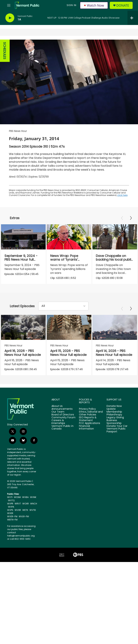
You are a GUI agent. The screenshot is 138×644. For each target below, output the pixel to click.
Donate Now (114, 422)
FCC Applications (90, 439)
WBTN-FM (12, 536)
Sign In (72, 5)
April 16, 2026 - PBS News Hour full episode (23, 361)
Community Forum (63, 434)
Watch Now (94, 5)
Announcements (62, 425)
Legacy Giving (115, 434)
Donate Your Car (117, 442)
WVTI (10, 513)
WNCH (34, 520)
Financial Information (86, 444)
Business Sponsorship (114, 438)
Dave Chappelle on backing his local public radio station (112, 260)
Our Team (58, 428)
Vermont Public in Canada (62, 444)
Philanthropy (114, 431)
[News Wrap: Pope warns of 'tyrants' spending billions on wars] (71, 237)
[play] (10, 18)
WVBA (25, 513)
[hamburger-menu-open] (9, 5)
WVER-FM (12, 533)
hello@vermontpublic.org (21, 552)
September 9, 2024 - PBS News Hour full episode (21, 260)
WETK (25, 526)
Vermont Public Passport (116, 446)
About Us (57, 422)
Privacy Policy (87, 425)
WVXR (18, 526)
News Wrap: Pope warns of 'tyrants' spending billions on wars (68, 261)
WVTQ (11, 517)
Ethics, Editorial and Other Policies (91, 430)
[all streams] (133, 18)
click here (122, 195)
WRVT (18, 520)
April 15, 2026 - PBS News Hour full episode (78, 361)
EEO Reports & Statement (88, 435)
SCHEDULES (5, 51)
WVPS (10, 526)
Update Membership (114, 427)
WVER (10, 529)
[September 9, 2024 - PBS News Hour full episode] (23, 237)
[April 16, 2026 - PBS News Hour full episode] (23, 336)
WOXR (26, 520)
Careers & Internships (58, 438)
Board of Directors (63, 431)
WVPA (11, 523)
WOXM (17, 513)
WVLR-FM (24, 533)
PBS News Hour (18, 131)
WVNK (33, 513)
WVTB (33, 526)
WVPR (10, 520)
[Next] (131, 218)
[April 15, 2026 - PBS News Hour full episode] (78, 336)
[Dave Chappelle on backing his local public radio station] (113, 237)
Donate (123, 5)
